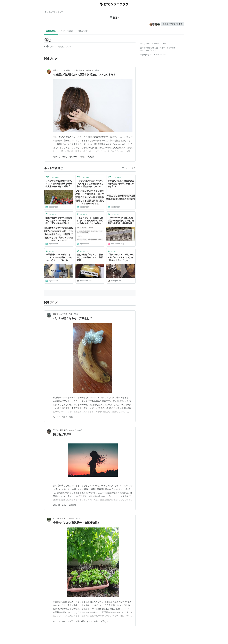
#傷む (65, 157)
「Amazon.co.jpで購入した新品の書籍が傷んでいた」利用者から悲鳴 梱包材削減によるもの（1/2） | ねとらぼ (121, 221)
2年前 (97, 70)
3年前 (76, 314)
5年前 (78, 518)
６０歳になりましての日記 (64, 518)
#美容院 (73, 505)
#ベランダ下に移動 (71, 621)
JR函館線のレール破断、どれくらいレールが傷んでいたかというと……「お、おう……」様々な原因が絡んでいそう (59, 258)
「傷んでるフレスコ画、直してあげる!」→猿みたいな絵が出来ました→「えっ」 (121, 257)
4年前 (80, 430)
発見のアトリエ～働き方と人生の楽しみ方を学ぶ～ (73, 70)
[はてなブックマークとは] (62, 168)
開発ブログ (171, 48)
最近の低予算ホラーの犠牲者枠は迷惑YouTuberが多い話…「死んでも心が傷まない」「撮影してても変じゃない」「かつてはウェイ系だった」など (59, 221)
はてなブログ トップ (54, 12)
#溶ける (105, 621)
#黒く (65, 417)
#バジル (57, 621)
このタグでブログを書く (173, 24)
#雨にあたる (87, 621)
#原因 (83, 157)
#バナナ (57, 417)
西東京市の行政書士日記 (63, 314)
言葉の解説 (51, 31)
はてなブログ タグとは (149, 48)
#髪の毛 (57, 157)
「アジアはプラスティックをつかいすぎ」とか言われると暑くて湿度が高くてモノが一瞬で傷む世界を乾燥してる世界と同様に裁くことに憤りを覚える (90, 184)
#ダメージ (74, 157)
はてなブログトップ (148, 50)
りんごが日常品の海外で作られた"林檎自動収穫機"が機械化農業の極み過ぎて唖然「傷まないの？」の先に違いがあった (59, 184)
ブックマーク (52, 177)
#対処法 (91, 157)
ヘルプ (162, 48)
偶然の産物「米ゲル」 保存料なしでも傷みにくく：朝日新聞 (90, 257)
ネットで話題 (67, 31)
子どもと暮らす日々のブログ (64, 430)
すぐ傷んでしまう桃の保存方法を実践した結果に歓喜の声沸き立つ (121, 184)
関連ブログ (83, 31)
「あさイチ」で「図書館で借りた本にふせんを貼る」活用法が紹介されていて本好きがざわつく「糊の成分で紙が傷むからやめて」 (90, 221)
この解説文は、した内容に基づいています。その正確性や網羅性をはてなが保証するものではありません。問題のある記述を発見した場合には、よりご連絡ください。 (58, 47)
